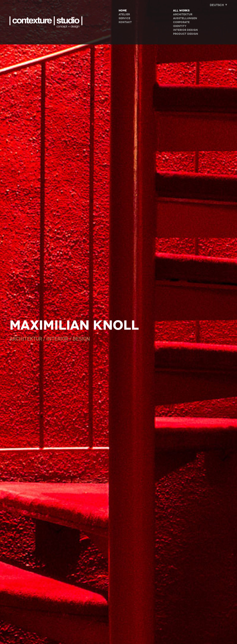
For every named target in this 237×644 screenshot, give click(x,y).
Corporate (181, 22)
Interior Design (185, 30)
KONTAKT (125, 22)
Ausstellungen (185, 18)
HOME (123, 11)
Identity (180, 26)
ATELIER (124, 14)
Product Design (186, 34)
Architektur (183, 14)
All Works (181, 11)
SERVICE (124, 18)
